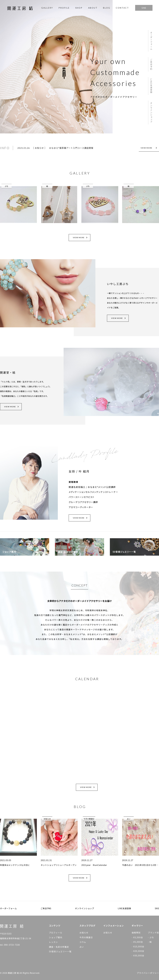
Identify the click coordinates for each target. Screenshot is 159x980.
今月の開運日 (89, 819)
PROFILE (64, 8)
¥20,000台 (139, 951)
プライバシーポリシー (148, 973)
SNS (144, 8)
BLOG (107, 8)
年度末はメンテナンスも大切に (15, 865)
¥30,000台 (139, 955)
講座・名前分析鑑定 (59, 947)
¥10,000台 (139, 946)
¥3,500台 (138, 937)
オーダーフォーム (151, 41)
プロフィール (56, 933)
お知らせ (39, 148)
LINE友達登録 (151, 86)
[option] (76, 148)
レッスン (53, 942)
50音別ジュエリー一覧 (60, 951)
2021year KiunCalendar (94, 865)
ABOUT (93, 8)
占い (129, 819)
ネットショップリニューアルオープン (59, 865)
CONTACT (122, 8)
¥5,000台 (138, 942)
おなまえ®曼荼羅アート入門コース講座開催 (71, 148)
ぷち (6, 186)
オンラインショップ (151, 112)
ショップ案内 (56, 937)
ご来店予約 (151, 64)
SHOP (79, 8)
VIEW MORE (149, 148)
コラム (83, 942)
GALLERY (47, 8)
